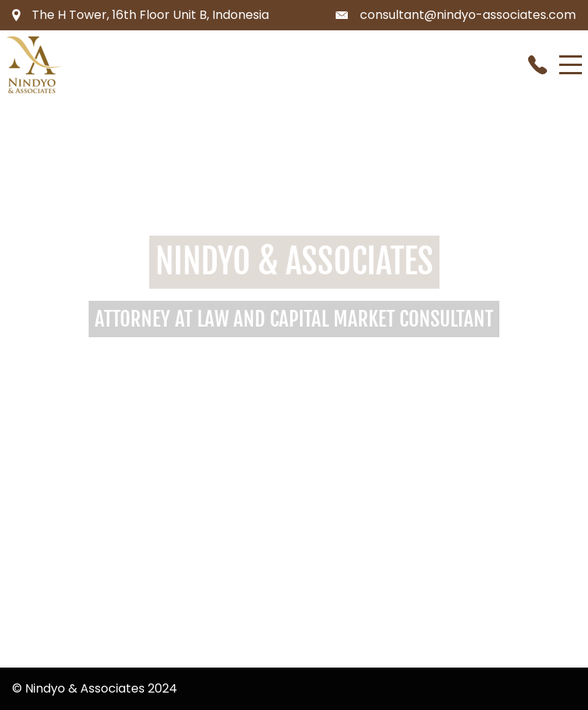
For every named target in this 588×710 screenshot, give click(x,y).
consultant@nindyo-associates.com (468, 15)
